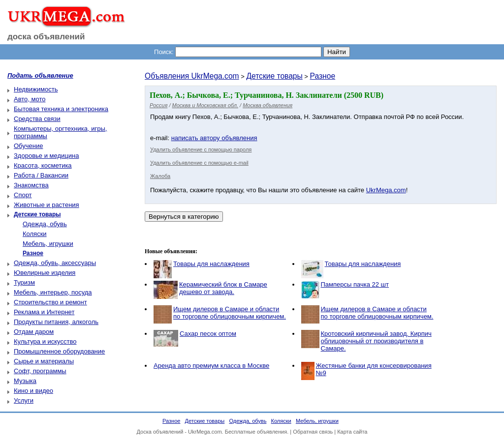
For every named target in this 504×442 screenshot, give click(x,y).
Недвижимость (36, 89)
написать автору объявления (214, 138)
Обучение (28, 146)
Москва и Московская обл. (205, 105)
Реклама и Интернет (44, 312)
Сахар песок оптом (208, 334)
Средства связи (37, 119)
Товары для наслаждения (211, 264)
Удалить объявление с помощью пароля (201, 149)
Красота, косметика (43, 165)
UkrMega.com (386, 190)
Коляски (35, 234)
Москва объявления (268, 105)
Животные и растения (47, 205)
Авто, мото (30, 99)
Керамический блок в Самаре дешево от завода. (223, 288)
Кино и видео (33, 391)
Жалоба (160, 176)
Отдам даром (34, 332)
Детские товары (274, 76)
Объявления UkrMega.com (192, 76)
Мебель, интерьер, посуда (53, 292)
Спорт (23, 195)
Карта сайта (352, 432)
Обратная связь (313, 432)
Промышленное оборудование (59, 351)
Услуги (24, 400)
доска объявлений (46, 37)
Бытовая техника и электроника (61, 109)
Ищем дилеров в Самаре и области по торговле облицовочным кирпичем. (230, 313)
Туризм (24, 282)
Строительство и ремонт (50, 302)
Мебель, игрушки (48, 244)
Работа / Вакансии (41, 175)
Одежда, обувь (45, 224)
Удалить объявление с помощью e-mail (199, 163)
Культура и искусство (45, 341)
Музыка (25, 381)
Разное (323, 76)
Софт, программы (40, 371)
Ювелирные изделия (45, 273)
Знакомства (31, 185)
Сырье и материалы (44, 361)
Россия (158, 105)
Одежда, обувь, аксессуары (55, 263)
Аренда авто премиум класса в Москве (211, 366)
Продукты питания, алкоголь (56, 322)
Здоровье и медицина (46, 156)
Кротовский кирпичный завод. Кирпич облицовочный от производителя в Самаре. (376, 341)
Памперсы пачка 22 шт (355, 284)
